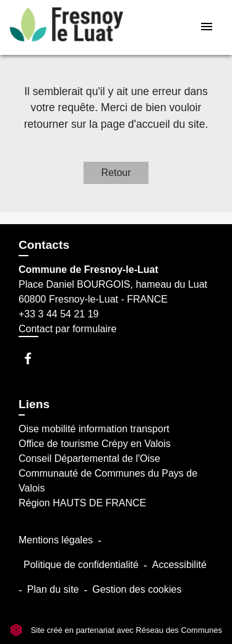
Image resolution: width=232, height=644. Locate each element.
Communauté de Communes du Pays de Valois (108, 481)
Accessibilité (179, 565)
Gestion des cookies (137, 589)
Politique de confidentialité (81, 565)
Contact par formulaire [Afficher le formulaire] (67, 329)
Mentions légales (56, 540)
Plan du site (53, 589)
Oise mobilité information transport (94, 429)
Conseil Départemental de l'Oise (89, 458)
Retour (116, 173)
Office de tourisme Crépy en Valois (95, 444)
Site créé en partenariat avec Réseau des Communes (116, 630)
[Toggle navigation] (207, 27)
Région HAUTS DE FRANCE (82, 503)
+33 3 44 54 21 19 (58, 314)
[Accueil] (67, 27)
